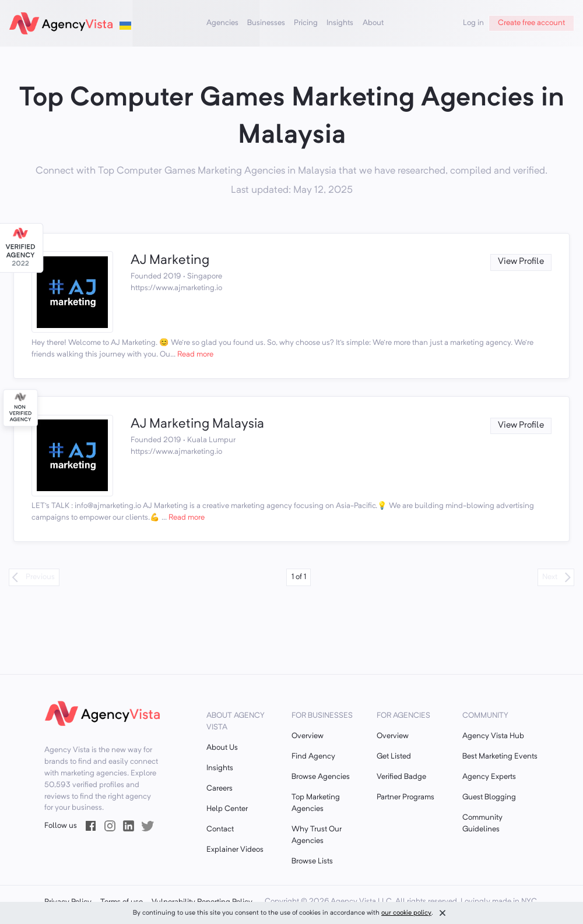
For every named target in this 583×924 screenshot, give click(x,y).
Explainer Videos (235, 850)
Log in (473, 23)
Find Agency (313, 757)
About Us (222, 748)
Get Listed (394, 757)
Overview (308, 736)
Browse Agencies (321, 777)
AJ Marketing (170, 261)
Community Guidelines (482, 824)
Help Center (227, 809)
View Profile (521, 262)
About (373, 23)
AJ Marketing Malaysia (197, 424)
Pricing (306, 23)
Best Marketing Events (500, 757)
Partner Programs (405, 797)
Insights (340, 23)
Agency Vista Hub (493, 736)
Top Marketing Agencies (316, 803)
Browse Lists (312, 861)
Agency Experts (489, 777)
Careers (219, 789)
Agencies (222, 23)
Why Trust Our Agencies (317, 835)
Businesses (266, 23)
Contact (220, 829)
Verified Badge (401, 777)
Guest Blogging (489, 797)
